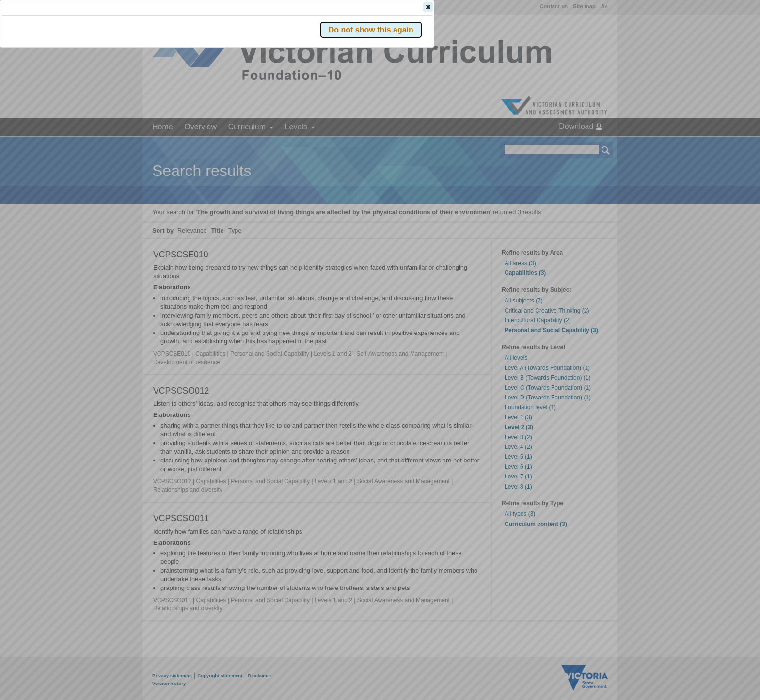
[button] (589, 145)
